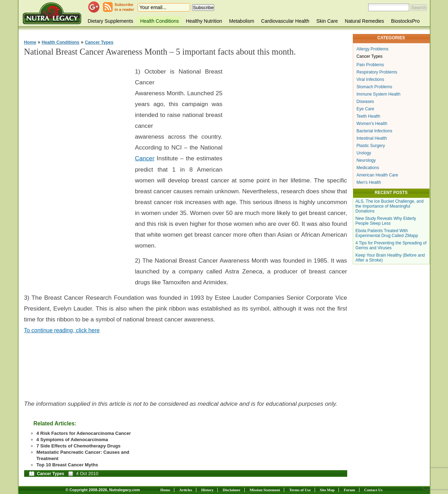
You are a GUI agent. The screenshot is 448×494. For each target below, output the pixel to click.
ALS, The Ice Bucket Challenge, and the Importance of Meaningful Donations (390, 206)
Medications (368, 168)
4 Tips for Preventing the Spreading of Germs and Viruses (391, 245)
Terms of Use (300, 490)
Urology (364, 153)
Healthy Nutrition (204, 21)
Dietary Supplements (111, 21)
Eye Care (365, 109)
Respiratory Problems (377, 72)
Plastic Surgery (371, 146)
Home (30, 42)
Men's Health (369, 182)
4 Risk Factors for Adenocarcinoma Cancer (84, 433)
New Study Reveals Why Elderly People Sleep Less (386, 221)
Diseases (365, 102)
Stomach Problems (374, 87)
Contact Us (373, 490)
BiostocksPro (405, 21)
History (207, 490)
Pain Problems (370, 65)
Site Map (327, 490)
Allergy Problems (373, 49)
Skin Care (327, 21)
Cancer (145, 158)
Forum (349, 490)
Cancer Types (99, 42)
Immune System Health (379, 94)
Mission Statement (265, 490)
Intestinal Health (372, 138)
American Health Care (377, 175)
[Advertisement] (77, 168)
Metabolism (241, 21)
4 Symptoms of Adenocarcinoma (72, 440)
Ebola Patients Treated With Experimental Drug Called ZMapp (387, 233)
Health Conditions (159, 21)
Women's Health (372, 124)
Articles (186, 490)
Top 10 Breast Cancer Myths (67, 465)
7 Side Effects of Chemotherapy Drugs (78, 446)
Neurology (366, 160)
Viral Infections (370, 79)
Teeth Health (369, 116)
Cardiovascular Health (285, 21)
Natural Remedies (364, 21)
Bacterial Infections (374, 131)
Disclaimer (232, 490)
